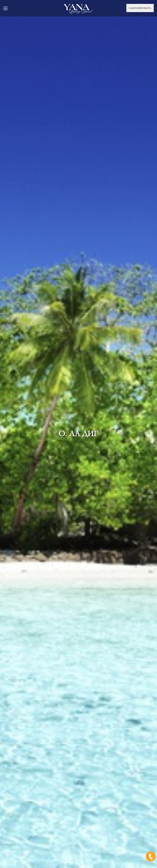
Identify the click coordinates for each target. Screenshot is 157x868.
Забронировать (140, 8)
